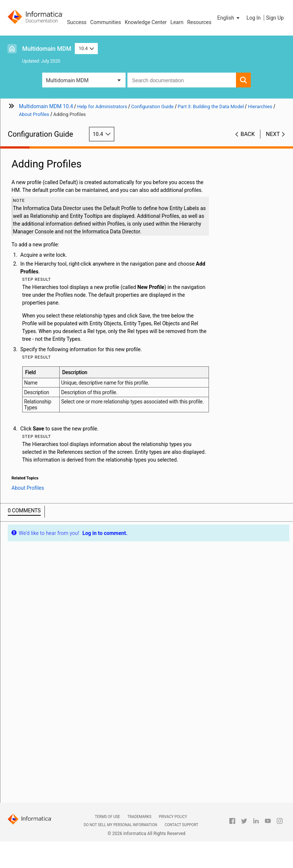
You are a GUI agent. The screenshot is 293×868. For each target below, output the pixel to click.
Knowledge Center (146, 22)
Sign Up (275, 18)
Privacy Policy (173, 817)
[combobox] (182, 80)
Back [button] (248, 134)
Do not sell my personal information (120, 825)
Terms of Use (107, 817)
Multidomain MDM (47, 49)
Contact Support (181, 825)
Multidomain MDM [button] (67, 80)
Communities (106, 22)
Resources (199, 22)
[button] (229, 18)
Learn (177, 22)
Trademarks (139, 817)
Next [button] (273, 134)
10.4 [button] (86, 48)
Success (77, 22)
